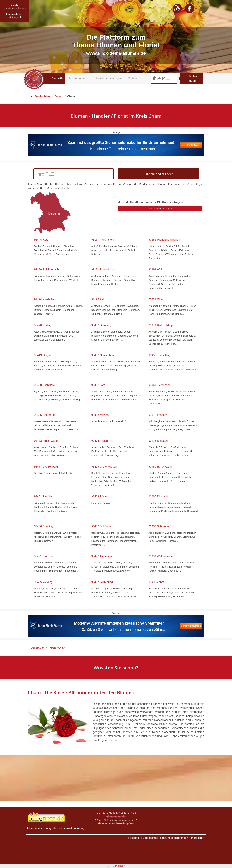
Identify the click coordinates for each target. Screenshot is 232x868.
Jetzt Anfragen (77, 78)
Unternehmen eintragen (107, 78)
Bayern (59, 96)
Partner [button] (133, 78)
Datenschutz (150, 838)
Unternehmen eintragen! (160, 209)
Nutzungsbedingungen (174, 838)
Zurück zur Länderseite (48, 648)
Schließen (119, 866)
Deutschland (41, 96)
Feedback (134, 838)
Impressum (197, 838)
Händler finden (192, 79)
